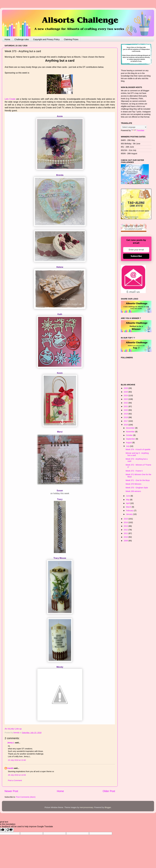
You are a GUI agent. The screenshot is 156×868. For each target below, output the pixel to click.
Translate (138, 130)
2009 (126, 541)
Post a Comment (15, 780)
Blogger (108, 807)
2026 (126, 388)
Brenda (60, 175)
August (129, 443)
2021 (126, 406)
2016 (126, 425)
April (128, 503)
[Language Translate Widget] (134, 127)
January (130, 514)
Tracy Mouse (60, 558)
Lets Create (10, 99)
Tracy (60, 499)
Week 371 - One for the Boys (138, 480)
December (131, 428)
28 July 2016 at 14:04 (17, 775)
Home (7, 39)
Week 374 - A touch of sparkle (138, 449)
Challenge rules (22, 39)
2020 (126, 410)
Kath (60, 314)
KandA (10, 768)
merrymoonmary (86, 807)
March (129, 507)
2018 (126, 417)
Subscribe (136, 256)
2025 (126, 392)
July (128, 446)
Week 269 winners (133, 491)
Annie (60, 116)
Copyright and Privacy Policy (46, 39)
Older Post (109, 791)
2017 (126, 421)
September (131, 439)
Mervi (60, 432)
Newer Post (11, 791)
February (130, 511)
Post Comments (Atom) (26, 797)
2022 (126, 403)
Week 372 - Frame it (134, 471)
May (128, 500)
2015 (126, 519)
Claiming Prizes (71, 39)
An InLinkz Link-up (13, 729)
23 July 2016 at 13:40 (17, 760)
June (128, 496)
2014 (126, 522)
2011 (126, 533)
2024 (126, 395)
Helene (60, 267)
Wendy (60, 667)
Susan (60, 491)
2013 (126, 526)
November (131, 432)
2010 (126, 537)
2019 (126, 414)
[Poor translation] (9, 830)
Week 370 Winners (133, 484)
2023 (126, 399)
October (130, 435)
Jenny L (11, 743)
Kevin (60, 373)
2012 (126, 530)
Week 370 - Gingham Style (137, 488)
